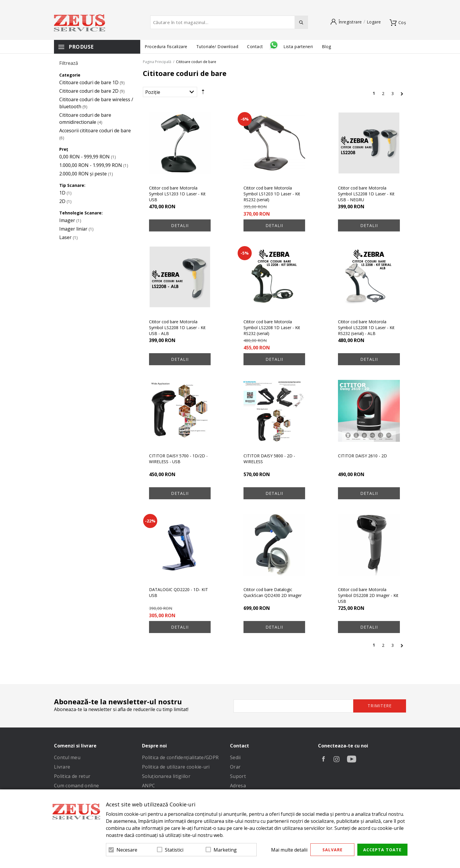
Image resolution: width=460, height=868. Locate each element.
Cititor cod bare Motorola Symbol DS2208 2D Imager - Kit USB (368, 595)
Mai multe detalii (289, 850)
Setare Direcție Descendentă (203, 93)
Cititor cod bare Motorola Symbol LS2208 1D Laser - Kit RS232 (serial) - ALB (366, 328)
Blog (327, 46)
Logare (374, 22)
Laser (65, 237)
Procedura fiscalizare (166, 46)
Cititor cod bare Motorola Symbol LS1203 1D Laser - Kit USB (177, 194)
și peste (83, 174)
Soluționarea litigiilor (166, 776)
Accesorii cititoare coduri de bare (95, 131)
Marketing (225, 850)
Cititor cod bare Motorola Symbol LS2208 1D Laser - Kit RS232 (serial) (272, 328)
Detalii (180, 225)
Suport (238, 776)
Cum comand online (76, 786)
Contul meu (67, 757)
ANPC (148, 786)
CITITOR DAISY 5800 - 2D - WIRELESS (269, 459)
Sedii (235, 757)
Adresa (238, 786)
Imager (67, 220)
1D (62, 193)
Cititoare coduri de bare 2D (89, 91)
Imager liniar (73, 229)
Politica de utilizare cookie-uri (176, 767)
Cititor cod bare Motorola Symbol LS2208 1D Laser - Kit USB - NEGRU (366, 194)
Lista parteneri (298, 46)
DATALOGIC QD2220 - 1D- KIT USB (179, 592)
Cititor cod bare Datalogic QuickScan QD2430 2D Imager (273, 592)
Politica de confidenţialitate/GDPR (180, 757)
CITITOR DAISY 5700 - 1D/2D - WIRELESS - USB (178, 459)
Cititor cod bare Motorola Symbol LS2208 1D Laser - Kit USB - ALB (177, 328)
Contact (256, 46)
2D (62, 201)
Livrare (62, 767)
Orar (235, 767)
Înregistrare (350, 22)
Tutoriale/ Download (217, 46)
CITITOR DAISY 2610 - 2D (362, 456)
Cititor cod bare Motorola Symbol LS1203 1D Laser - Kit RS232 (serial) (272, 194)
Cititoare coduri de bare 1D (89, 82)
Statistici (174, 850)
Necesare (127, 850)
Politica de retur (72, 776)
